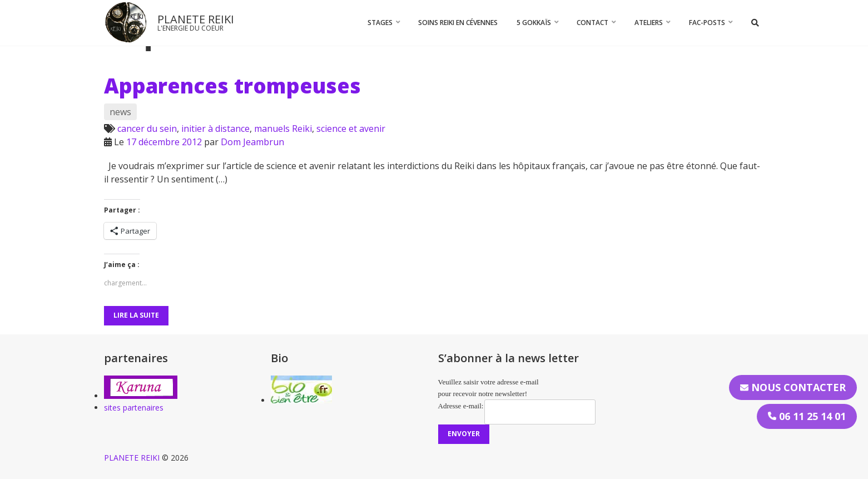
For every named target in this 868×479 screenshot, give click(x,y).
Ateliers (649, 23)
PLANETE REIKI (196, 19)
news (120, 112)
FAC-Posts (707, 23)
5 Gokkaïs (534, 23)
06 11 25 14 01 (807, 416)
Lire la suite (136, 315)
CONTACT (592, 23)
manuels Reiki (283, 129)
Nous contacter (793, 387)
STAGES (380, 23)
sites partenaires (134, 408)
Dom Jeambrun (252, 142)
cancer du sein (147, 129)
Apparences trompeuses (232, 86)
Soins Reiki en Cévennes (458, 23)
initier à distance (215, 129)
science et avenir (351, 129)
